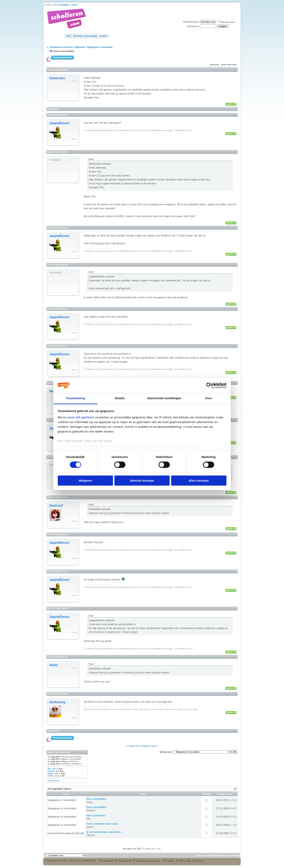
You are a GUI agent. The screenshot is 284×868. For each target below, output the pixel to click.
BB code (52, 769)
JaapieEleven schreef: (102, 276)
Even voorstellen (64, 51)
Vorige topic (134, 746)
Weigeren (85, 481)
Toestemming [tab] (76, 398)
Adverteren (106, 861)
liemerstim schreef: (100, 164)
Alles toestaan (199, 481)
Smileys (51, 771)
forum (74, 5)
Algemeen (80, 47)
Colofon (169, 861)
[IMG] (50, 773)
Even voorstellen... (97, 799)
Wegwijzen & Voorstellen (100, 47)
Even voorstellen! (96, 807)
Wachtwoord (193, 26)
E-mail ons (201, 855)
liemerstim (57, 78)
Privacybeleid (123, 861)
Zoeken (103, 36)
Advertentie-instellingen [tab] (164, 398)
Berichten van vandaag (85, 36)
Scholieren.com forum (62, 47)
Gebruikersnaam (191, 22)
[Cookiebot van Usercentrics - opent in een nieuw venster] (209, 385)
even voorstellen (96, 815)
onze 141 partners (81, 417)
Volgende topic (149, 746)
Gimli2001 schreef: (100, 509)
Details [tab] (120, 398)
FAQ (69, 36)
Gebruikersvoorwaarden (146, 861)
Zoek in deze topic (229, 65)
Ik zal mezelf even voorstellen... (105, 832)
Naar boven (233, 855)
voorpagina (64, 5)
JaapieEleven (59, 123)
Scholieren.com (217, 855)
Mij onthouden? (227, 22)
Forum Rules (54, 781)
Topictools (214, 65)
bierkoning (57, 702)
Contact (198, 861)
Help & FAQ (183, 861)
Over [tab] (209, 398)
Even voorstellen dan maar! (102, 824)
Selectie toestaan (142, 481)
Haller (54, 665)
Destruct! (56, 506)
